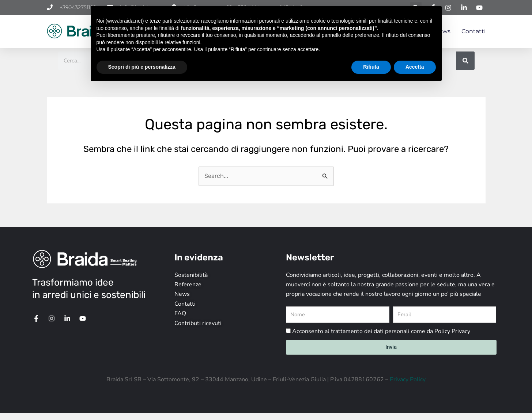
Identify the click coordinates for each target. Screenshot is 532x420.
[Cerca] (465, 61)
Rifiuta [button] (371, 67)
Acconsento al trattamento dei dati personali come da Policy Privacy (381, 331)
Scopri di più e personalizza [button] (142, 67)
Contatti (473, 31)
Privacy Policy (408, 379)
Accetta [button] (415, 67)
